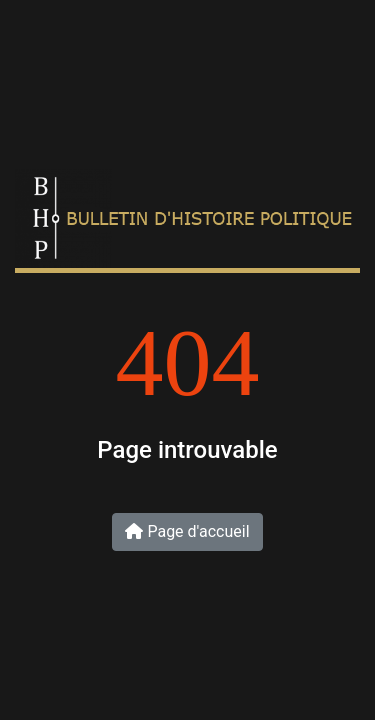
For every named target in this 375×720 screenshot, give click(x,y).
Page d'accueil (187, 531)
